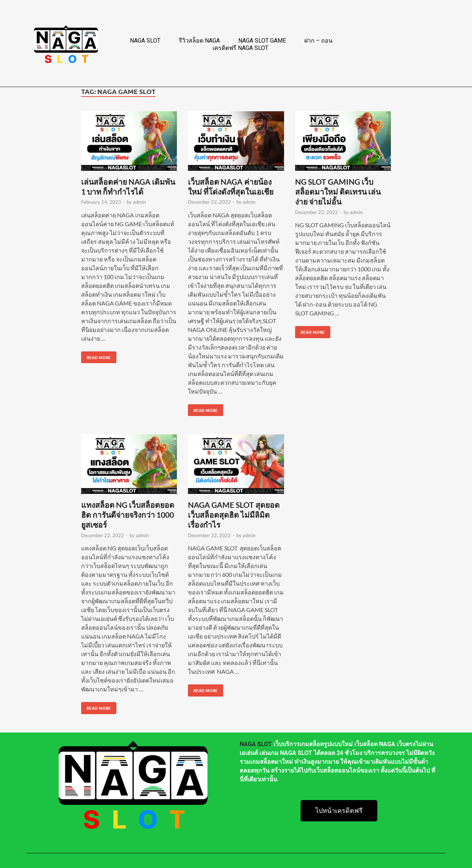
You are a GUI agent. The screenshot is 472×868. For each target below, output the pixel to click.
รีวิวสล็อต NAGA (199, 41)
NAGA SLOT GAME (262, 41)
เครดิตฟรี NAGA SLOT (240, 48)
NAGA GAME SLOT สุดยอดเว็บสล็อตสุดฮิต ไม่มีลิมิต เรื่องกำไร (234, 515)
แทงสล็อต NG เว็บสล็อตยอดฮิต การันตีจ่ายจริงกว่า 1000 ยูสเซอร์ (128, 515)
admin (139, 202)
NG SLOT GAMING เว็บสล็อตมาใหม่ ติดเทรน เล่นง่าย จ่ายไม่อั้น (338, 192)
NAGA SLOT (145, 41)
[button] (339, 811)
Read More (96, 356)
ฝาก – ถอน (318, 41)
